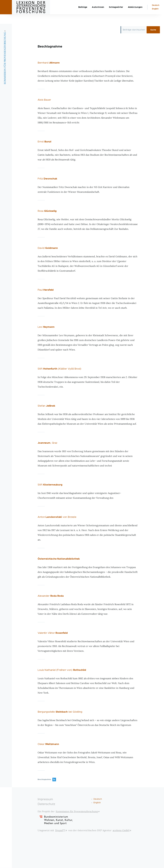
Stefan (46, 406)
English (155, 18)
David (48, 248)
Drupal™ (61, 830)
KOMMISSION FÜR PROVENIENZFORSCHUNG (5, 67)
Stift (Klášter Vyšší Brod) (59, 369)
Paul (46, 290)
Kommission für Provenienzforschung (78, 812)
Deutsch (156, 15)
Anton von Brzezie (57, 517)
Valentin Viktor (53, 633)
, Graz (47, 443)
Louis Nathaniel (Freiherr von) (62, 670)
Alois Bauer (44, 100)
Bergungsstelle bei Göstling (60, 712)
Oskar (48, 744)
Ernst (44, 142)
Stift (50, 485)
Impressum (45, 800)
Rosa (47, 211)
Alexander (51, 596)
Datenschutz (46, 804)
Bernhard (49, 63)
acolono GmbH (122, 830)
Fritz (47, 179)
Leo (46, 327)
